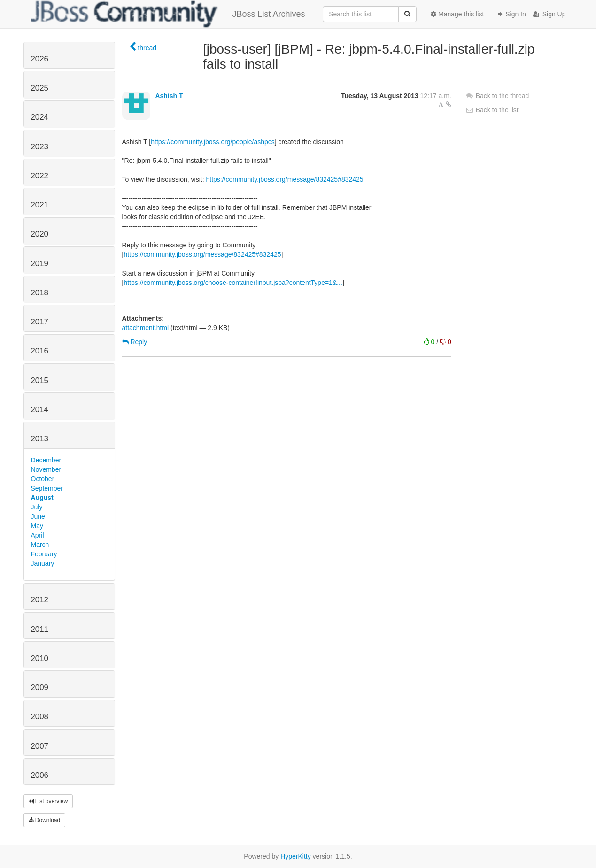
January (43, 563)
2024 (40, 117)
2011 (40, 629)
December (46, 460)
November (46, 469)
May (37, 526)
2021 (40, 205)
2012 (40, 600)
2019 (40, 264)
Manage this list (457, 14)
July (37, 507)
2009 (40, 687)
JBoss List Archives (168, 14)
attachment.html (146, 328)
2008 (40, 717)
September (47, 488)
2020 (40, 234)
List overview (48, 801)
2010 (40, 658)
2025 (40, 88)
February (44, 554)
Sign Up (550, 14)
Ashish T (169, 96)
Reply (135, 342)
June (38, 516)
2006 (40, 775)
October (43, 479)
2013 (40, 439)
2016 (40, 351)
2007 (40, 746)
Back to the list (492, 110)
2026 (40, 59)
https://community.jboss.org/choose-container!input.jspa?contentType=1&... (233, 283)
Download (45, 820)
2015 (40, 380)
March (40, 545)
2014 (40, 410)
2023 (40, 147)
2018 (40, 293)
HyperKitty (296, 856)
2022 (40, 176)
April (38, 535)
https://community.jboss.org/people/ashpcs (213, 142)
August (42, 498)
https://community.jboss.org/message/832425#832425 (284, 179)
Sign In (512, 14)
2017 (40, 322)
